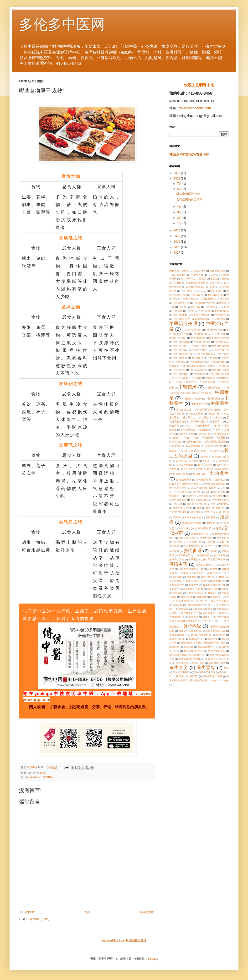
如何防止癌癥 (181, 474)
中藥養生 (220, 403)
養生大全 (179, 667)
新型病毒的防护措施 (190, 659)
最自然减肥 (209, 613)
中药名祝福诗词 (198, 370)
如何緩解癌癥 (203, 480)
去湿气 (176, 438)
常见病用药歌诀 (185, 601)
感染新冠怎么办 (178, 635)
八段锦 (211, 275)
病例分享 (212, 589)
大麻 (212, 287)
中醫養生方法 (199, 404)
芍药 (213, 504)
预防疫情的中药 (195, 593)
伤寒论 (204, 457)
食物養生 (192, 577)
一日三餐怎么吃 (178, 275)
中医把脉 (210, 307)
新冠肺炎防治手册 (190, 643)
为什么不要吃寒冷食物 (208, 410)
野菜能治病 (182, 609)
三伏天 (203, 279)
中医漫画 (224, 366)
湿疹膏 (206, 617)
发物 (43, 773)
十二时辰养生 (188, 279)
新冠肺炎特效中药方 (215, 643)
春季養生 (194, 559)
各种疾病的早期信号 (187, 461)
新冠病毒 (188, 647)
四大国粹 (221, 438)
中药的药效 (200, 374)
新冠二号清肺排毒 (201, 635)
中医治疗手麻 (222, 315)
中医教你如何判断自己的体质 (199, 366)
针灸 (199, 508)
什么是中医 (214, 414)
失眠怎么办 (175, 442)
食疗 (227, 573)
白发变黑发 (176, 446)
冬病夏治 (204, 430)
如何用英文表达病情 (192, 469)
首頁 (87, 912)
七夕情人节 (197, 275)
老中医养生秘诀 (178, 488)
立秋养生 (215, 451)
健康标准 (215, 597)
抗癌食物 (218, 496)
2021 (177, 230)
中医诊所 (224, 307)
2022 (177, 179)
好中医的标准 (205, 465)
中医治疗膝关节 (221, 350)
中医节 (182, 307)
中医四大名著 (215, 295)
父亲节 (187, 426)
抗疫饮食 (204, 496)
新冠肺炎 (212, 639)
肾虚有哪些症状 (187, 538)
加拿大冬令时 (186, 434)
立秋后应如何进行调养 (193, 451)
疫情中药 (178, 564)
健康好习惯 (186, 597)
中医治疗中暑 (180, 315)
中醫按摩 (188, 387)
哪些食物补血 (218, 581)
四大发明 (207, 438)
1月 (180, 223)
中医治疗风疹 (218, 319)
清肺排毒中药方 (195, 605)
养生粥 (214, 551)
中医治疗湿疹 (222, 342)
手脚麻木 (217, 422)
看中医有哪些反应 (205, 565)
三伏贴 (214, 279)
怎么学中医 (220, 555)
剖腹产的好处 (208, 577)
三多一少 (215, 283)
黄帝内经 (192, 626)
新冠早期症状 (177, 639)
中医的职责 (198, 358)
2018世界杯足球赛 (179, 271)
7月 (180, 184)
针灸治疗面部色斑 (216, 508)
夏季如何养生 (177, 585)
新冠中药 (220, 635)
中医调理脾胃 (218, 362)
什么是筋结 (205, 417)
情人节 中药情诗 (220, 601)
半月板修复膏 (222, 434)
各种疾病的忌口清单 (189, 200)
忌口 (207, 492)
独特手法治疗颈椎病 (214, 559)
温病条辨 (193, 617)
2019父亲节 (199, 271)
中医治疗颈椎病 (202, 342)
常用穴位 (202, 601)
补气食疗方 (223, 538)
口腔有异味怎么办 (196, 287)
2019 (177, 242)
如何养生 (220, 473)
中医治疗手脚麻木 (201, 315)
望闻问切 (178, 605)
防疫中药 (210, 512)
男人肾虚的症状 (199, 500)
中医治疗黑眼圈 (220, 346)
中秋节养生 (179, 370)
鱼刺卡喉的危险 (192, 546)
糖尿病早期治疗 (181, 672)
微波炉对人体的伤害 (190, 631)
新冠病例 (174, 647)
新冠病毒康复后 (217, 651)
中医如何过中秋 (181, 303)
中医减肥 (174, 366)
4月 (180, 207)
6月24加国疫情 (218, 271)
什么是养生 (189, 417)
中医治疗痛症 (200, 346)
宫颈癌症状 (203, 555)
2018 (177, 247)
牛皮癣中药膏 (202, 426)
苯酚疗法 (186, 573)
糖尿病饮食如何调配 (187, 676)
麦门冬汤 (224, 512)
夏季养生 (194, 585)
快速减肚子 (175, 496)
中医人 (203, 291)
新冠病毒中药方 (206, 647)
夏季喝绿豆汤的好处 (214, 585)
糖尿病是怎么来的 (212, 676)
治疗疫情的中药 (203, 528)
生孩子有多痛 (193, 442)
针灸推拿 (196, 512)
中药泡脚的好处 (181, 374)
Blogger (152, 959)
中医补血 (213, 358)
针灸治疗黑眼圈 (178, 512)
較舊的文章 (147, 912)
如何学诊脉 (199, 474)
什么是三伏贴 (196, 414)
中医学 (190, 311)
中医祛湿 (181, 362)
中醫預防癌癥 (213, 399)
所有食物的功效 (193, 517)
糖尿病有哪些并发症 (204, 672)
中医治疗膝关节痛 (182, 354)
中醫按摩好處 (212, 388)
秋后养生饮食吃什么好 (191, 569)
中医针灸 (178, 311)
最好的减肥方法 (190, 613)
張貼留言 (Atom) (39, 919)
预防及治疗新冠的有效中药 (189, 155)
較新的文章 (27, 912)
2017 (177, 253)
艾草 (223, 488)
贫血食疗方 (195, 542)
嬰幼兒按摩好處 (199, 680)
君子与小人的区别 (179, 492)
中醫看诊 (206, 393)
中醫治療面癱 (207, 382)
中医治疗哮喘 (198, 338)
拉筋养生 (211, 517)
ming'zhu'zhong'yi (220, 680)
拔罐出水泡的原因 (192, 523)
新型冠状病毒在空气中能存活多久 (187, 655)
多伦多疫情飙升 (185, 465)
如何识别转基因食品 (218, 469)
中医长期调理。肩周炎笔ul (214, 299)
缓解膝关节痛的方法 (189, 621)
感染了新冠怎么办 (215, 631)
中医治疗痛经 (180, 346)
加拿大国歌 (204, 434)
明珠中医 (210, 523)
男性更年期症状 (220, 500)
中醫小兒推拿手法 (186, 382)
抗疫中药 (190, 496)
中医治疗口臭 (222, 311)
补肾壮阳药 (179, 542)
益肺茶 (225, 589)
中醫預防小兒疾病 (192, 399)
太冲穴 (219, 417)
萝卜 (218, 621)
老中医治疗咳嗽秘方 (214, 484)
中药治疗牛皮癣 (220, 370)
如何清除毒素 (184, 480)
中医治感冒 (223, 354)
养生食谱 (193, 551)
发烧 (196, 438)
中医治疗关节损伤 (192, 330)
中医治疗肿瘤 (200, 334)
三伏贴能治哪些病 (196, 283)
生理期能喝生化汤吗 (215, 442)
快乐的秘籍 (220, 492)
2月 (180, 218)
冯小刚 (217, 430)
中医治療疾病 (180, 358)
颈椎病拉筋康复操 (203, 609)
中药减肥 (197, 378)
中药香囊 (183, 378)
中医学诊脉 (204, 311)
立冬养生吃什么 (214, 446)
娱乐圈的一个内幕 (193, 589)
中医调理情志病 (198, 362)
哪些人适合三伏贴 (196, 581)
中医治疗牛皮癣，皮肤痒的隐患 (190, 319)
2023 (177, 173)
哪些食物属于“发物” (189, 194)
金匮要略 (210, 542)
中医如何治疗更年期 (204, 303)
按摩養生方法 (177, 559)
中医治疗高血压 (181, 342)
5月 (180, 189)
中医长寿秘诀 (188, 299)
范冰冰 (199, 573)
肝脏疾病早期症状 (196, 504)
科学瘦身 (212, 569)
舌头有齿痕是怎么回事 (204, 488)
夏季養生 (174, 589)
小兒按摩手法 (188, 291)
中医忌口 (196, 307)
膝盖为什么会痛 (217, 663)
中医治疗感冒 (180, 350)
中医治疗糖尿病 (204, 354)
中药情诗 (210, 378)
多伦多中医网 (62, 24)
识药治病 (224, 504)
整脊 (226, 668)
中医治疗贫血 (218, 334)
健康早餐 (201, 597)
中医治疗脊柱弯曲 (219, 338)
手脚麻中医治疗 (199, 422)
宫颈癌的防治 (186, 555)
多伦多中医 (209, 461)
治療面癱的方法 (200, 534)
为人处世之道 (184, 410)
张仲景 (197, 492)
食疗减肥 (178, 577)
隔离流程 (210, 659)
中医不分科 (216, 291)
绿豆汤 (212, 605)
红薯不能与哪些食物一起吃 (184, 484)
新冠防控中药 (196, 639)
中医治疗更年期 (214, 330)
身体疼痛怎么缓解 (183, 508)
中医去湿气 (197, 295)
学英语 (177, 517)
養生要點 (206, 667)
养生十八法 (211, 546)
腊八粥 (207, 621)
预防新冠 (213, 593)
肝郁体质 (178, 504)
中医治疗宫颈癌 (178, 338)
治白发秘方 (184, 528)
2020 (177, 236)
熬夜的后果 (198, 663)
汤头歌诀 (220, 480)
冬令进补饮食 (188, 430)
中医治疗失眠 (183, 324)
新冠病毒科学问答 (194, 651)
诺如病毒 (178, 593)
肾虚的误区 (206, 538)
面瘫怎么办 (213, 573)
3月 (180, 212)
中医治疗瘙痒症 (200, 350)
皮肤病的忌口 (193, 446)
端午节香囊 (182, 663)
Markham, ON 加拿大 (42, 777)
